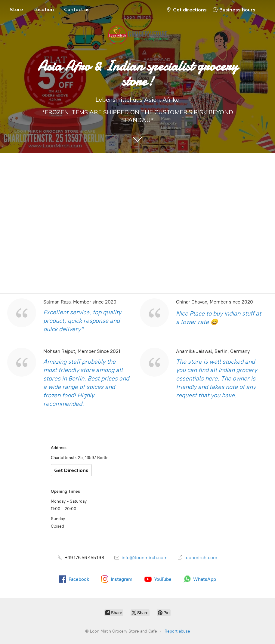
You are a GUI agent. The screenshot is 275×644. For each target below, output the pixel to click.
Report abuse (177, 631)
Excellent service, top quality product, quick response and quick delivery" (82, 321)
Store (16, 9)
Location (44, 9)
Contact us (77, 9)
